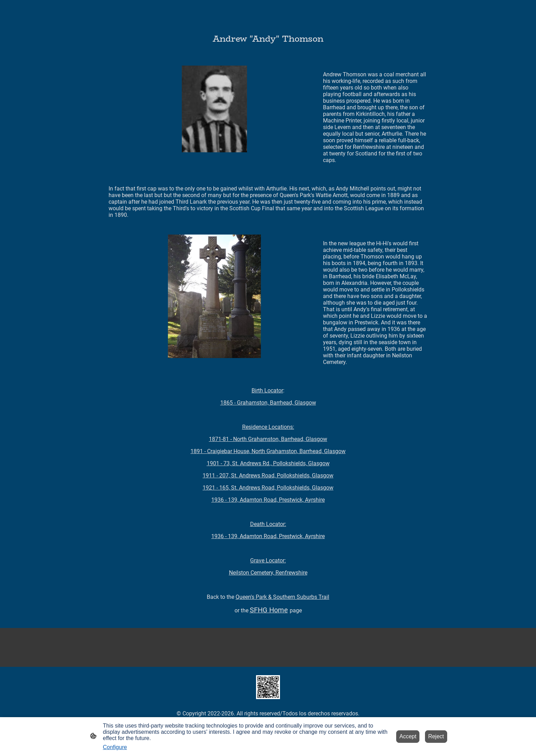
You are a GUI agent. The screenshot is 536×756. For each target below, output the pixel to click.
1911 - (268, 475)
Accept (408, 736)
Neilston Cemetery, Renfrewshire (268, 573)
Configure (115, 747)
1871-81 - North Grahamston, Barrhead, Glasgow (268, 439)
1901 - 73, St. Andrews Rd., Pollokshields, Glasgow (268, 463)
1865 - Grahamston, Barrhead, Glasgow (268, 403)
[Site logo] (268, 687)
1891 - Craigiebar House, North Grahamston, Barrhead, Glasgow (268, 451)
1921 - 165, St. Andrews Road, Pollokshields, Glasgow (268, 488)
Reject (436, 736)
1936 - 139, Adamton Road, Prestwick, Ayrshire (268, 500)
